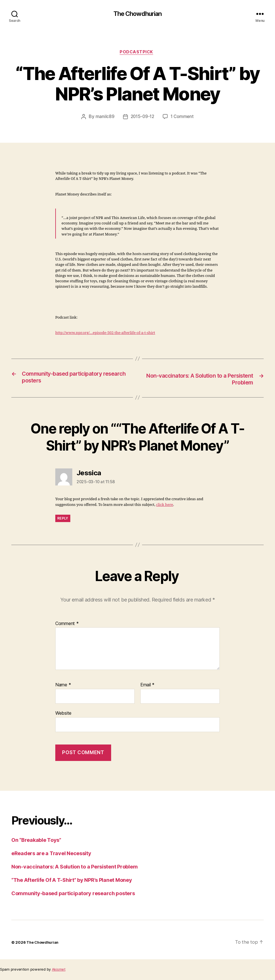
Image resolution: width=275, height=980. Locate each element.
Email (147, 687)
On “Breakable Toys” (36, 843)
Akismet (59, 971)
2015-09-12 (142, 119)
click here (165, 507)
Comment (67, 626)
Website (63, 716)
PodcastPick (137, 54)
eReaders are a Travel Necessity (51, 856)
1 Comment (183, 119)
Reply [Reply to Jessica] (63, 521)
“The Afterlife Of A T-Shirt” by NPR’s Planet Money (72, 883)
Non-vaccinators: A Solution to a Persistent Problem (74, 869)
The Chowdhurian (137, 14)
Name (63, 687)
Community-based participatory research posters (73, 896)
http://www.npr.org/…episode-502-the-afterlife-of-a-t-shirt (105, 335)
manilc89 (104, 119)
